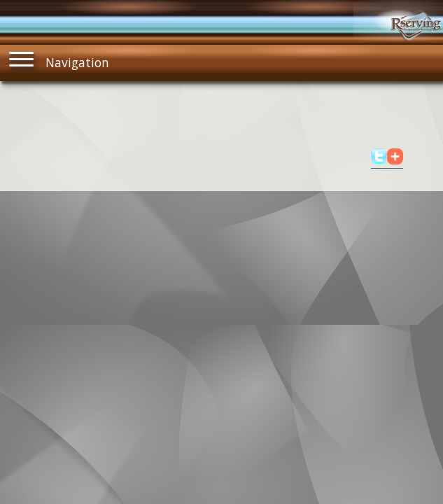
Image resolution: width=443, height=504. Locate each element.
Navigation (59, 59)
